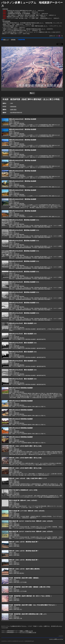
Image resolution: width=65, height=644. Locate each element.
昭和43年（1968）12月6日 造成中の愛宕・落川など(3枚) (25, 446)
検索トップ (5, 40)
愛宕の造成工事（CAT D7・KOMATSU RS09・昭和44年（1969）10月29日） (31, 521)
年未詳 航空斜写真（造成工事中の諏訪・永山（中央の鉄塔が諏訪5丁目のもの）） (33, 605)
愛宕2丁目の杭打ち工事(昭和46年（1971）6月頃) (23, 490)
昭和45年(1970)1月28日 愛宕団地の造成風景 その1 (24, 220)
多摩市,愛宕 (13, 110)
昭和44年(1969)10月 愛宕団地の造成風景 (21, 388)
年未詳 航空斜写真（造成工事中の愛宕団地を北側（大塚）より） (28, 614)
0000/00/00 (13, 106)
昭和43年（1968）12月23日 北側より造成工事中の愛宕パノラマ (28, 478)
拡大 (32, 93)
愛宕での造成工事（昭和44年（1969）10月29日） (23, 500)
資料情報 (13, 40)
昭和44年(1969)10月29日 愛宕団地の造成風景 (23, 119)
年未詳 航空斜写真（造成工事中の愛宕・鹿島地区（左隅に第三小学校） (30, 587)
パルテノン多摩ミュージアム (56, 639)
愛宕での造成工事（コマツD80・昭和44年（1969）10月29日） (27, 511)
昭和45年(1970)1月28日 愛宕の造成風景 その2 (23, 323)
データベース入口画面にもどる (28, 632)
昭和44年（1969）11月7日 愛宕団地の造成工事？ (24, 542)
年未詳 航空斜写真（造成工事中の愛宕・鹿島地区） (24, 578)
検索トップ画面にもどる (26, 631)
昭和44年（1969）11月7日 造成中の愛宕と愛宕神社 (24, 569)
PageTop (61, 636)
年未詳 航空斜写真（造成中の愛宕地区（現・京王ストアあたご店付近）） (31, 596)
